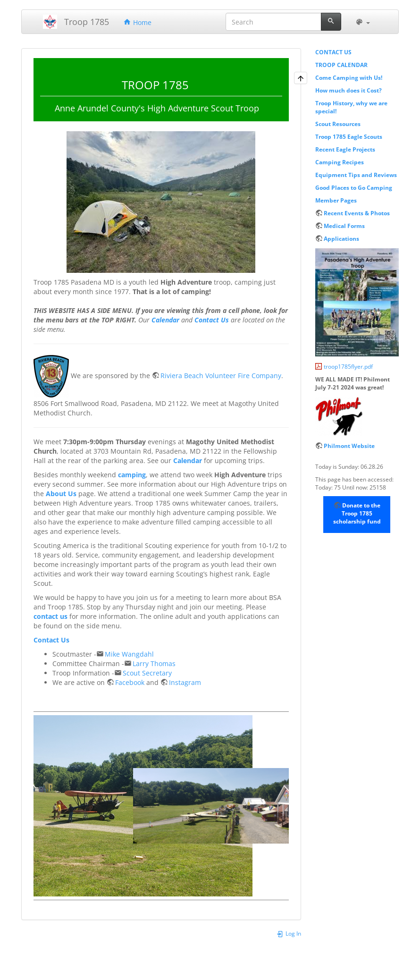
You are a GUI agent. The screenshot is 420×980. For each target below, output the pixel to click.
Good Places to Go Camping (354, 187)
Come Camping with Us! (349, 77)
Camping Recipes (340, 162)
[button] (363, 22)
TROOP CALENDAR (341, 65)
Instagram (185, 682)
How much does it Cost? (349, 90)
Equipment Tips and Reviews (356, 175)
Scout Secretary (147, 673)
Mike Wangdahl (129, 654)
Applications (341, 238)
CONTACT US (333, 52)
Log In (289, 933)
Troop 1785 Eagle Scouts (349, 136)
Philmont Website (349, 446)
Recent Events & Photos (357, 213)
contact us (50, 616)
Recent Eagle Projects (345, 149)
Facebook (130, 682)
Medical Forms (344, 226)
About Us (61, 494)
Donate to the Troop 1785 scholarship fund (357, 513)
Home (137, 22)
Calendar (165, 320)
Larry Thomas (154, 663)
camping (132, 475)
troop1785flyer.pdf (348, 366)
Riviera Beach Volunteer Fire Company (221, 376)
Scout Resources (338, 124)
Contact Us (212, 320)
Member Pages (336, 200)
